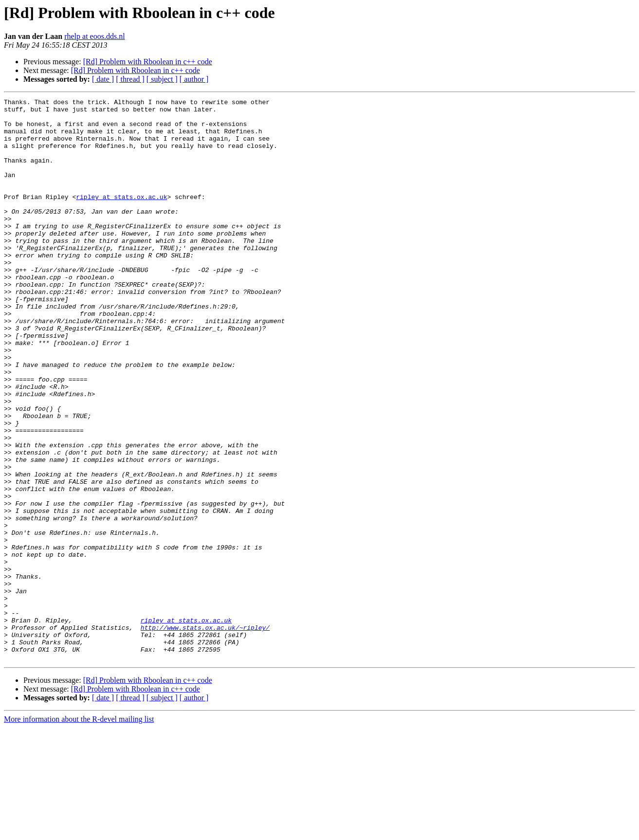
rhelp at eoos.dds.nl (94, 36)
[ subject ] (162, 79)
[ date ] (103, 79)
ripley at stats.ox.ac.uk (121, 217)
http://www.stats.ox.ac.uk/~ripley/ (205, 734)
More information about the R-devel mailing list (79, 831)
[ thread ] (130, 79)
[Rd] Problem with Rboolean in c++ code (148, 62)
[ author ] (194, 79)
